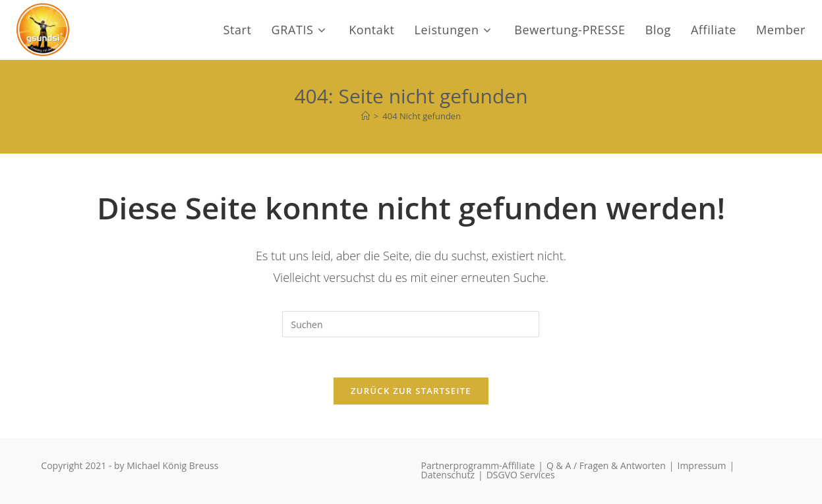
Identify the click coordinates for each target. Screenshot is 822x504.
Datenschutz (448, 475)
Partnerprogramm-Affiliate (478, 465)
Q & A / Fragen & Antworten (606, 465)
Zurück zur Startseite (411, 391)
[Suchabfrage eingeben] (411, 324)
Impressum (701, 465)
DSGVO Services (521, 475)
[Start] (366, 116)
